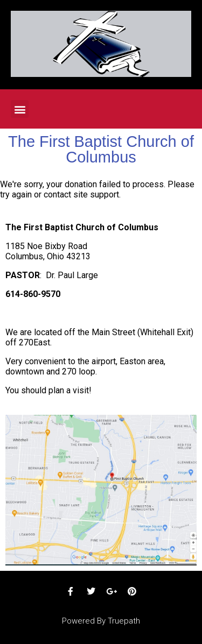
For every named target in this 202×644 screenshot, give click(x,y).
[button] (20, 109)
